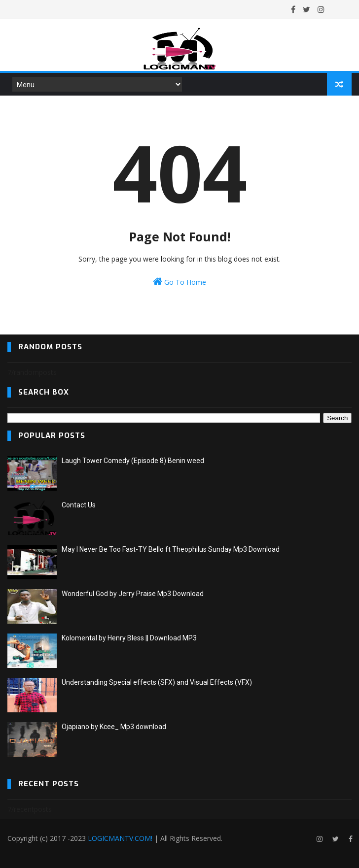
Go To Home (179, 282)
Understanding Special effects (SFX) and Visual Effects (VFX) (157, 682)
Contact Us (79, 505)
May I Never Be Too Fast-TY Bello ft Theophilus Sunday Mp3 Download (171, 549)
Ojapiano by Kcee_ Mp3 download (114, 727)
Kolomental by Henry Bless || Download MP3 (129, 638)
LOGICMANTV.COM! (120, 838)
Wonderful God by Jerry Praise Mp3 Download (133, 594)
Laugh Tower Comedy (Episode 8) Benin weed (133, 461)
